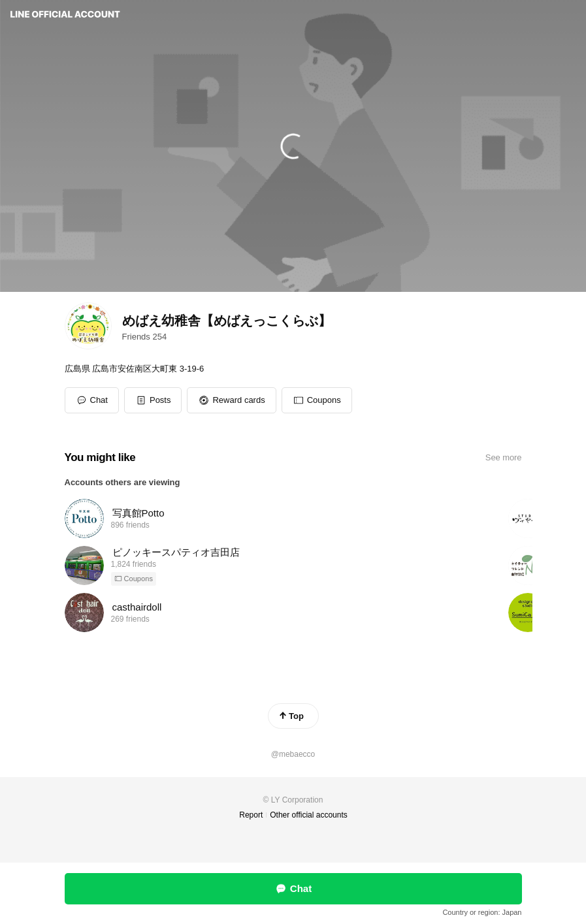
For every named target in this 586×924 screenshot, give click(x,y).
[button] (153, 400)
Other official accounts (309, 815)
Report (251, 815)
